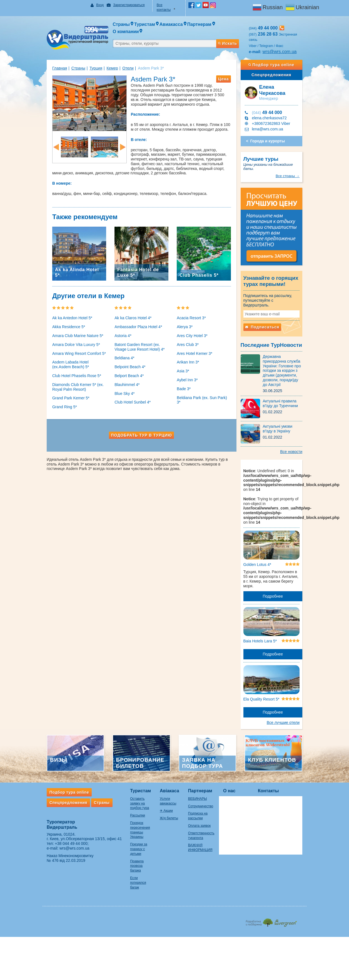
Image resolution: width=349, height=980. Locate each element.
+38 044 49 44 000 (60, 830)
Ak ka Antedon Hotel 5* (61, 313)
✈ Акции (163, 793)
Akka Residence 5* (58, 322)
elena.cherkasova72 (275, 104)
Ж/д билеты (166, 800)
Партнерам (205, 777)
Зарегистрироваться (121, 5)
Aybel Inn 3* (187, 375)
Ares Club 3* (188, 340)
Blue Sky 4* (119, 389)
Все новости (302, 431)
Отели (117, 58)
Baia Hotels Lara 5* (266, 621)
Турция (85, 58)
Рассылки (126, 797)
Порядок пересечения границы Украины (133, 810)
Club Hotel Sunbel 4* (127, 398)
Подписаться (268, 311)
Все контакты (165, 5)
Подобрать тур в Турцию (139, 431)
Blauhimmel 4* (121, 380)
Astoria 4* (117, 331)
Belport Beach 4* (124, 371)
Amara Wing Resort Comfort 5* (68, 349)
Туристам (129, 777)
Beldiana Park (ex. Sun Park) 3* (204, 393)
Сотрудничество (205, 793)
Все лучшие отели (294, 706)
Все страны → (299, 157)
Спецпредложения (280, 65)
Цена (229, 69)
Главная (48, 58)
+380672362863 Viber (277, 109)
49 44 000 (273, 98)
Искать (233, 31)
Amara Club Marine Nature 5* (67, 331)
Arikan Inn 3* (188, 358)
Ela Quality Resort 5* (267, 682)
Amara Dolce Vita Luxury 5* (65, 340)
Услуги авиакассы (170, 785)
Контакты (279, 777)
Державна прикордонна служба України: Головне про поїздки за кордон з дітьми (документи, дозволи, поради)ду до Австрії (291, 352)
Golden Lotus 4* (263, 546)
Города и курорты (273, 127)
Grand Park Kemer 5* (60, 394)
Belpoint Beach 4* (124, 362)
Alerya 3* (185, 322)
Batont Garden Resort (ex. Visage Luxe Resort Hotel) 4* (138, 342)
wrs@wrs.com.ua (285, 42)
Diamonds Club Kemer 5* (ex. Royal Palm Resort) (67, 383)
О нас (240, 777)
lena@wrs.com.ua (273, 115)
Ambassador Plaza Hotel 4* (133, 322)
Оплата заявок (204, 812)
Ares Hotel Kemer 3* (195, 349)
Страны (67, 58)
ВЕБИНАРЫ (202, 785)
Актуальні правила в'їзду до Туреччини (291, 383)
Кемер (101, 58)
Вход (93, 5)
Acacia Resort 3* (191, 313)
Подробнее (281, 573)
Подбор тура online (280, 55)
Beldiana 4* (119, 353)
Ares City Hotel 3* (192, 331)
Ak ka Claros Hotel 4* (127, 313)
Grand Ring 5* (53, 402)
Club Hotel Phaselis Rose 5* (66, 371)
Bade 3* (184, 384)
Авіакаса (166, 777)
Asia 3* (183, 367)
